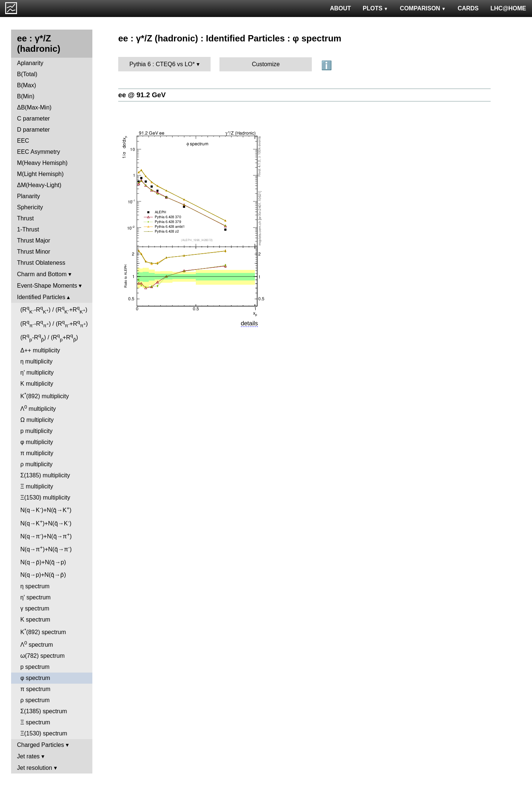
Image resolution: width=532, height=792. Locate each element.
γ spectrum (35, 608)
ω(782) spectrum (42, 656)
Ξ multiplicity (37, 486)
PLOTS (376, 8)
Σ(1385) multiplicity (45, 475)
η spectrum (35, 586)
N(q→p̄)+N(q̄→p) (43, 562)
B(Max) (27, 85)
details (249, 323)
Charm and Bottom (42, 274)
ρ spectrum (35, 700)
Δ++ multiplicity (40, 350)
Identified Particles (41, 297)
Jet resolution (35, 768)
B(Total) (27, 74)
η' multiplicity (37, 373)
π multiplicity (37, 453)
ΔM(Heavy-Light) (39, 185)
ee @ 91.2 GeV (142, 95)
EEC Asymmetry (38, 152)
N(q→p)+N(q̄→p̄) (43, 575)
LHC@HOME (508, 8)
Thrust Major (34, 241)
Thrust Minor (34, 252)
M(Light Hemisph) (40, 174)
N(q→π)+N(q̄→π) (46, 536)
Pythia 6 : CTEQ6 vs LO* (162, 64)
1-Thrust (28, 229)
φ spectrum (35, 678)
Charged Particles (40, 745)
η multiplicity (36, 361)
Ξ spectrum (35, 722)
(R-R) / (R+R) (54, 310)
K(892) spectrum (43, 631)
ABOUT (340, 8)
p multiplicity (36, 431)
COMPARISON (423, 8)
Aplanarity (30, 63)
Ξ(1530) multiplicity (45, 497)
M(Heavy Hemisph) (42, 163)
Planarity (28, 196)
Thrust (25, 218)
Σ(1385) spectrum (44, 711)
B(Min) (26, 96)
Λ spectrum (37, 644)
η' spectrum (35, 597)
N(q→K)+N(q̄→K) (46, 509)
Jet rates (28, 756)
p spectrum (35, 667)
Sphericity (30, 207)
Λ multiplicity (38, 408)
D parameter (33, 130)
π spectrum (35, 689)
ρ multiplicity (36, 464)
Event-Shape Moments (47, 286)
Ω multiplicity (37, 420)
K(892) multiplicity (45, 395)
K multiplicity (37, 384)
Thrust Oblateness (41, 263)
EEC (23, 141)
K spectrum (35, 620)
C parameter (33, 119)
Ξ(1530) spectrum (44, 733)
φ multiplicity (37, 442)
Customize (266, 64)
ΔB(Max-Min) (34, 107)
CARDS (468, 8)
